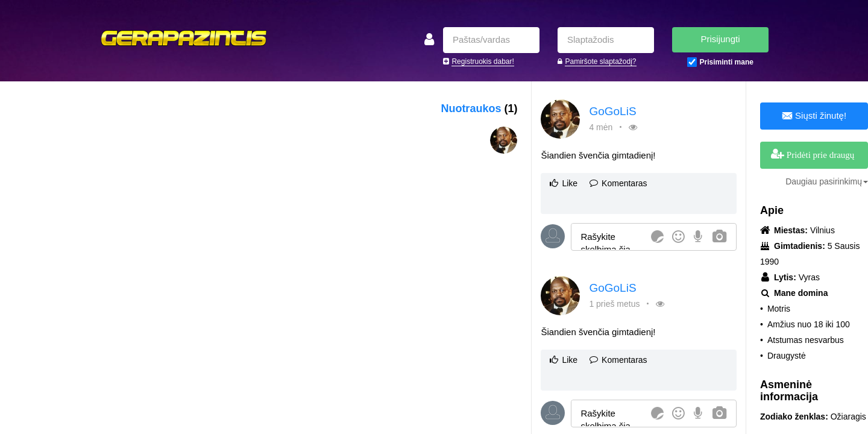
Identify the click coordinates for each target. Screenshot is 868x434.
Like (564, 183)
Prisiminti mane (727, 62)
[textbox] (609, 237)
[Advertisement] (205, 172)
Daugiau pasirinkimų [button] (827, 181)
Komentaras (618, 183)
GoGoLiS (612, 111)
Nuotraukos (479, 108)
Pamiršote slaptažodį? (600, 61)
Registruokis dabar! (483, 61)
